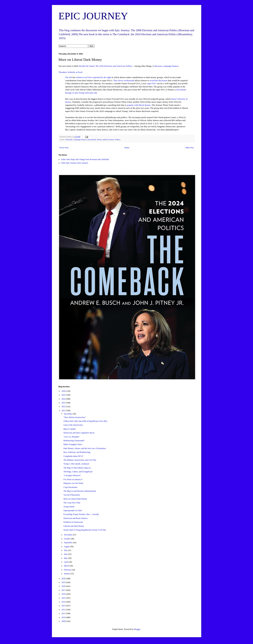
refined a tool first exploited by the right (93, 77)
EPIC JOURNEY (93, 16)
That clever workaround (124, 80)
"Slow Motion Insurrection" (74, 417)
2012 (64, 610)
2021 (64, 411)
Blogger (137, 629)
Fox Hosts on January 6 (73, 479)
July (66, 550)
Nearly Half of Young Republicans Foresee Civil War (85, 530)
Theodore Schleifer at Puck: (71, 72)
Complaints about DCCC (73, 456)
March (67, 566)
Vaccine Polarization (72, 495)
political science (108, 139)
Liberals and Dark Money (74, 526)
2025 (64, 395)
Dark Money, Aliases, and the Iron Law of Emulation (85, 448)
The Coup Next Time (72, 503)
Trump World (69, 507)
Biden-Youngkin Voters (73, 444)
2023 (64, 403)
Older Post (190, 148)
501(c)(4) (69, 139)
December (68, 414)
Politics (118, 139)
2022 (64, 407)
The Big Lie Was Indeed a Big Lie (77, 468)
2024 (64, 399)
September (68, 543)
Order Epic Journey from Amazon (75, 163)
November (68, 535)
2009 (64, 621)
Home (127, 148)
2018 (64, 586)
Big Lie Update (70, 429)
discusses (158, 66)
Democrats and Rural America (75, 518)
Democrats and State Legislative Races (79, 433)
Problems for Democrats (73, 522)
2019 (64, 582)
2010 (64, 617)
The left (69, 77)
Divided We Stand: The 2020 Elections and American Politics (106, 66)
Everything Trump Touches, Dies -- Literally (81, 514)
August (67, 547)
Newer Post (64, 148)
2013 (64, 606)
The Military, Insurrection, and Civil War (80, 460)
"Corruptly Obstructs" (72, 475)
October (67, 539)
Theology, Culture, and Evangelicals (78, 472)
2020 (64, 579)
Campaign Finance (80, 139)
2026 (64, 391)
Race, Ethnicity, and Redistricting (77, 452)
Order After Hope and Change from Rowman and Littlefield (85, 159)
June (66, 554)
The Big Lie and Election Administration (80, 491)
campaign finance (171, 66)
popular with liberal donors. (139, 105)
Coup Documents (70, 487)
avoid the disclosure (159, 80)
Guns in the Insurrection (73, 425)
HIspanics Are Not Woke (73, 483)
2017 (64, 590)
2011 (64, 613)
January (67, 574)
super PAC (152, 83)
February (68, 570)
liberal (99, 139)
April (66, 562)
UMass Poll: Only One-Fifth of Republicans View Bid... (86, 421)
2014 (64, 602)
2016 (64, 594)
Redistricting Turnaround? (74, 441)
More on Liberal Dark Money (75, 499)
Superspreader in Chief (73, 510)
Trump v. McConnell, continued (76, 464)
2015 (64, 598)
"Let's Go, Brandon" (72, 437)
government (92, 139)
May (66, 558)
